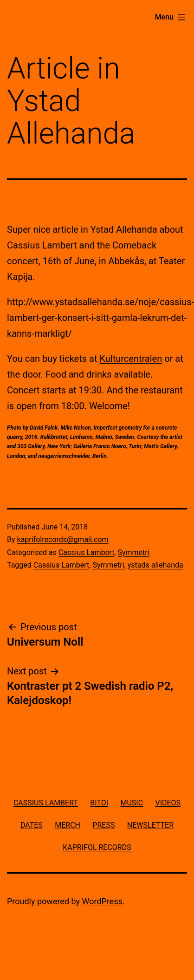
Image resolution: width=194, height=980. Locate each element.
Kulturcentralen (131, 359)
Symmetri (133, 552)
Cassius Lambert (86, 552)
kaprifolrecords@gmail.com (63, 539)
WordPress (102, 901)
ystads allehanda (155, 565)
